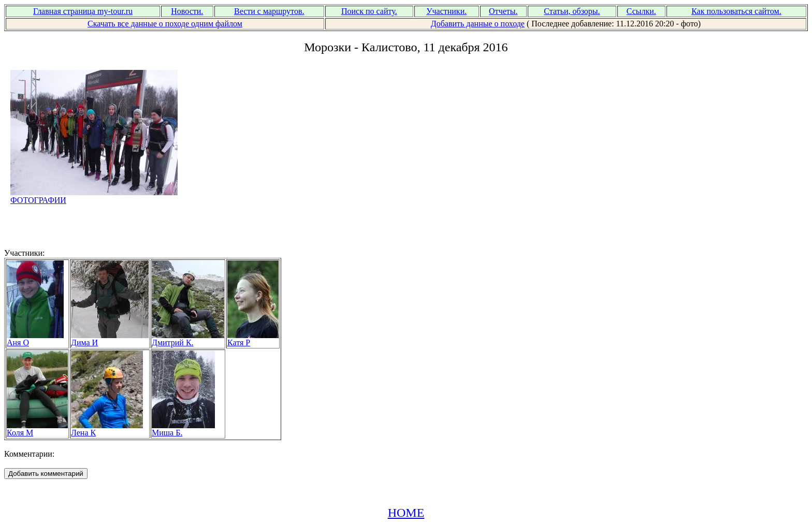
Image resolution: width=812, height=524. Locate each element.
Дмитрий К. (188, 339)
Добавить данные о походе (478, 24)
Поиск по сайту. (369, 11)
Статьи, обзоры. (572, 11)
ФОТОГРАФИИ (94, 196)
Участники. (446, 11)
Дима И (110, 339)
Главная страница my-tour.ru (83, 11)
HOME (406, 513)
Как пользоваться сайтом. (736, 11)
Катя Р (253, 339)
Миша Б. (183, 429)
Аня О (35, 339)
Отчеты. (503, 11)
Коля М (37, 429)
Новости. (187, 11)
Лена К (107, 429)
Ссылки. (641, 11)
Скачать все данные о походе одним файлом (165, 24)
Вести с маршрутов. (269, 11)
